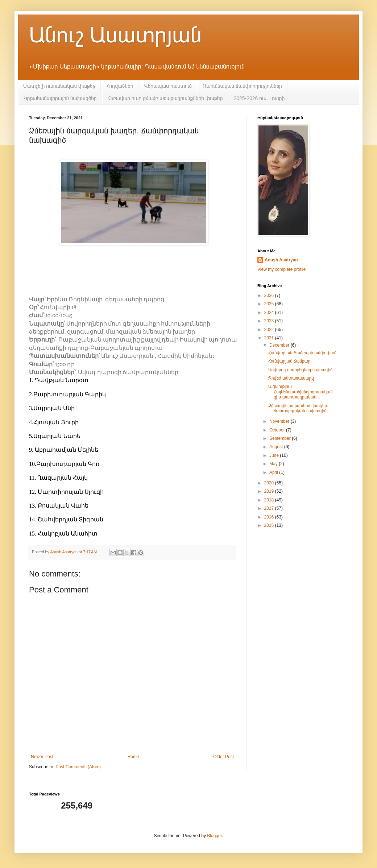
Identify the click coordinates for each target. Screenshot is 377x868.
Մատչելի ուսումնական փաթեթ (59, 86)
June (275, 455)
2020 (270, 483)
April (274, 472)
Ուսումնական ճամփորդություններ (242, 86)
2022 (270, 330)
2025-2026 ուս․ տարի (259, 98)
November (280, 421)
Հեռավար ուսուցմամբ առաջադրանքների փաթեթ (165, 98)
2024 (270, 313)
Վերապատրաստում (168, 86)
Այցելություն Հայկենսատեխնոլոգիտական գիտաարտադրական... (301, 392)
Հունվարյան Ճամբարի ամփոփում (302, 353)
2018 (270, 500)
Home (133, 757)
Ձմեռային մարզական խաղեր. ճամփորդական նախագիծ (298, 408)
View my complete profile (281, 269)
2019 (270, 491)
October (278, 430)
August (277, 447)
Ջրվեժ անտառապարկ (291, 378)
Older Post (223, 757)
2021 (270, 338)
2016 (270, 517)
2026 (270, 295)
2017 (270, 508)
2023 (270, 321)
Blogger (214, 836)
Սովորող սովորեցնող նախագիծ (300, 370)
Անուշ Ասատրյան (115, 35)
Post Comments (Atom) (78, 767)
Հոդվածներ (120, 86)
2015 (270, 525)
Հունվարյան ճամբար (289, 361)
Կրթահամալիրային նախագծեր (60, 98)
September (281, 438)
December (280, 345)
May (274, 464)
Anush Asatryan (281, 260)
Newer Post (42, 757)
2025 (270, 304)
